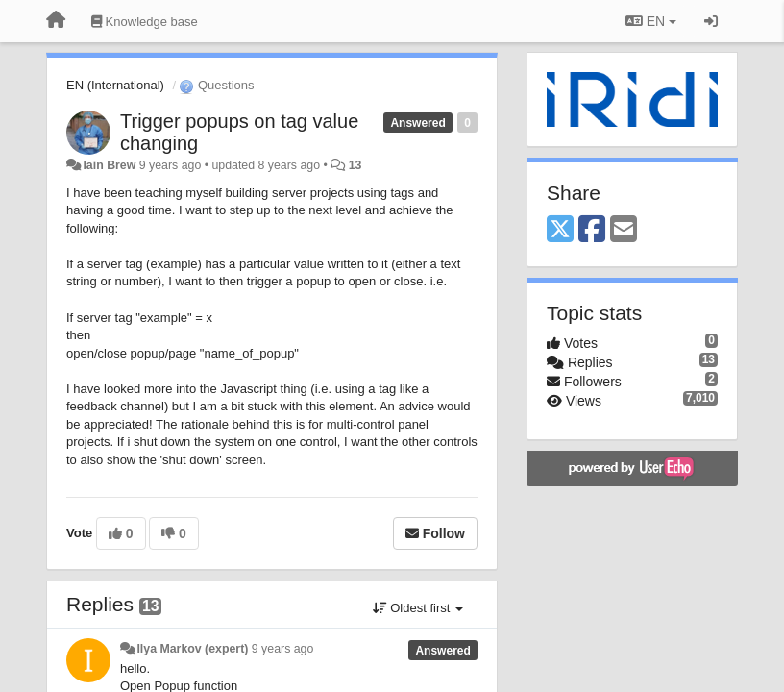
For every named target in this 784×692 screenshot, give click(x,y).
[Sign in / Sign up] (711, 21)
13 (355, 165)
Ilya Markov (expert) (192, 649)
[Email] (624, 230)
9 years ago (283, 649)
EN (651, 21)
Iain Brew (109, 165)
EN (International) (115, 85)
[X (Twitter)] (560, 230)
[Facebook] (592, 230)
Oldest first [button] (418, 608)
